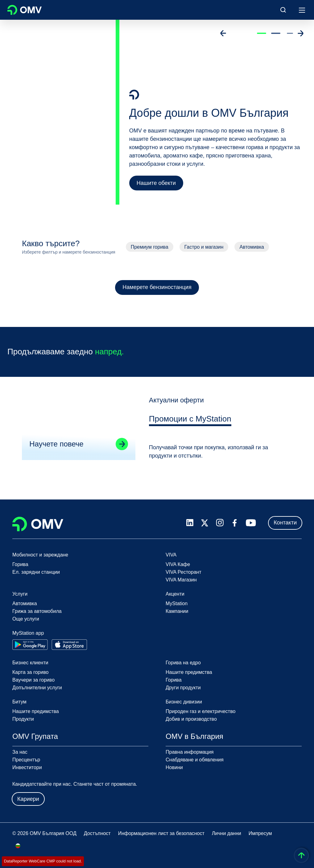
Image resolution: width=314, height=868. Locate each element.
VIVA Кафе (178, 564)
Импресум (260, 833)
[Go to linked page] (122, 447)
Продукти (23, 719)
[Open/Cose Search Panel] (283, 10)
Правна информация (190, 752)
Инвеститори (27, 767)
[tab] (190, 423)
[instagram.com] (220, 523)
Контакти (285, 523)
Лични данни (227, 833)
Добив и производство (191, 719)
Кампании (177, 611)
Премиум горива (150, 247)
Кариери (28, 799)
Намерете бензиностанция (157, 287)
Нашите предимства (189, 672)
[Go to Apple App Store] (69, 645)
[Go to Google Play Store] (30, 645)
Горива (20, 564)
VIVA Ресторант (184, 572)
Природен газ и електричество (200, 711)
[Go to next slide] (300, 33)
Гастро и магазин (204, 247)
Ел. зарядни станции (36, 572)
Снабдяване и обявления (195, 760)
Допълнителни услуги (37, 688)
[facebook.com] (235, 523)
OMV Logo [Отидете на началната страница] (25, 10)
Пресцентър (26, 760)
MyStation (177, 603)
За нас (20, 752)
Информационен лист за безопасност (161, 833)
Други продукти (183, 688)
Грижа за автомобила (37, 611)
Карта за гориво (30, 672)
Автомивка (252, 247)
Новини (174, 767)
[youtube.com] (251, 523)
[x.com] (205, 523)
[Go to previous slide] (223, 33)
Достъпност (97, 833)
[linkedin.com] (190, 523)
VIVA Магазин (181, 580)
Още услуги (26, 619)
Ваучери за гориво (33, 680)
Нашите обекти (156, 183)
